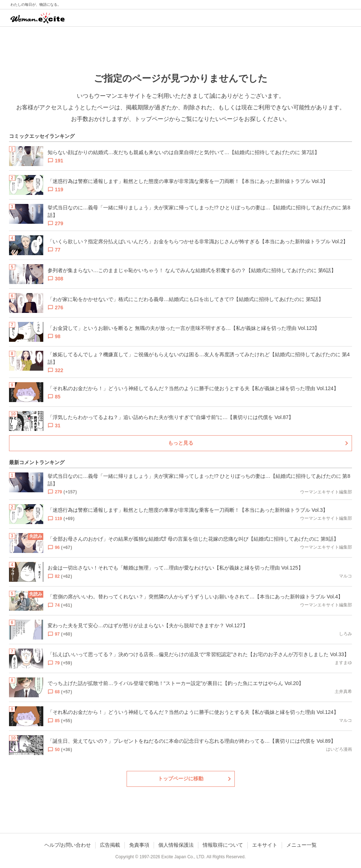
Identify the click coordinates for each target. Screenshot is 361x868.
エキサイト (265, 845)
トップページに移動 (181, 778)
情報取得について (223, 845)
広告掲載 (110, 845)
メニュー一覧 (301, 845)
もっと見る (181, 443)
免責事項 (139, 845)
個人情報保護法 (176, 845)
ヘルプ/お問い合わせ (68, 845)
